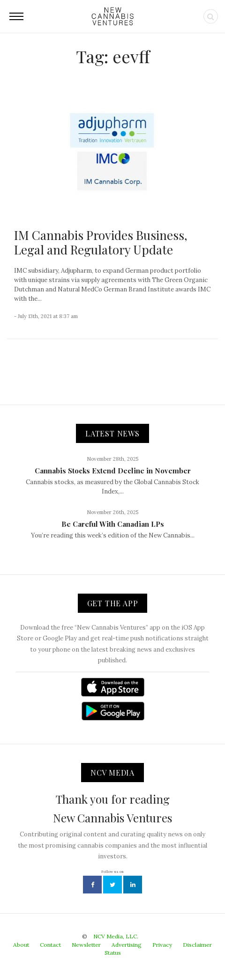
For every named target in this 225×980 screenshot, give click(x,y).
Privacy (162, 945)
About (21, 945)
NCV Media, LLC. (116, 936)
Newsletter (86, 945)
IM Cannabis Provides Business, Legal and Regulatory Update (101, 242)
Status (113, 953)
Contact (50, 945)
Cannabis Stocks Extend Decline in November (113, 471)
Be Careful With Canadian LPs (113, 524)
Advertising (127, 945)
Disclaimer (197, 945)
